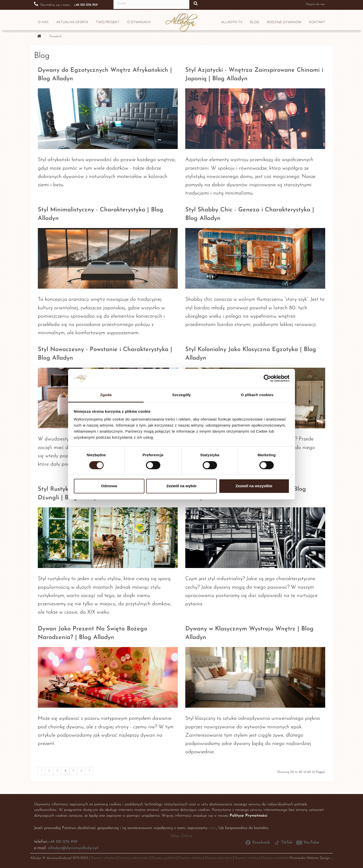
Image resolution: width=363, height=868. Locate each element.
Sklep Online (181, 836)
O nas (43, 22)
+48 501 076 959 (63, 842)
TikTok (283, 843)
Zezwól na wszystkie (254, 486)
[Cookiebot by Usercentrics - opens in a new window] (267, 378)
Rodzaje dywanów (284, 22)
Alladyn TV (232, 22)
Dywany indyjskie (103, 858)
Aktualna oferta (72, 22)
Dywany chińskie (190, 858)
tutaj (213, 828)
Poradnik (55, 36)
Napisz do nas (311, 4)
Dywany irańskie (247, 858)
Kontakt (317, 22)
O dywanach (139, 22)
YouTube (308, 843)
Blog (255, 22)
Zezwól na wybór (181, 486)
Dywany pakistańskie (133, 858)
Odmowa (109, 486)
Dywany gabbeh (164, 858)
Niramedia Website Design (309, 858)
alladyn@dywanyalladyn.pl (73, 848)
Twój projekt (108, 22)
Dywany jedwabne (218, 858)
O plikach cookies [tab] (257, 395)
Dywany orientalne (275, 858)
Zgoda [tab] (106, 395)
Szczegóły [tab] (181, 395)
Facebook (258, 843)
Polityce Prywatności (248, 816)
